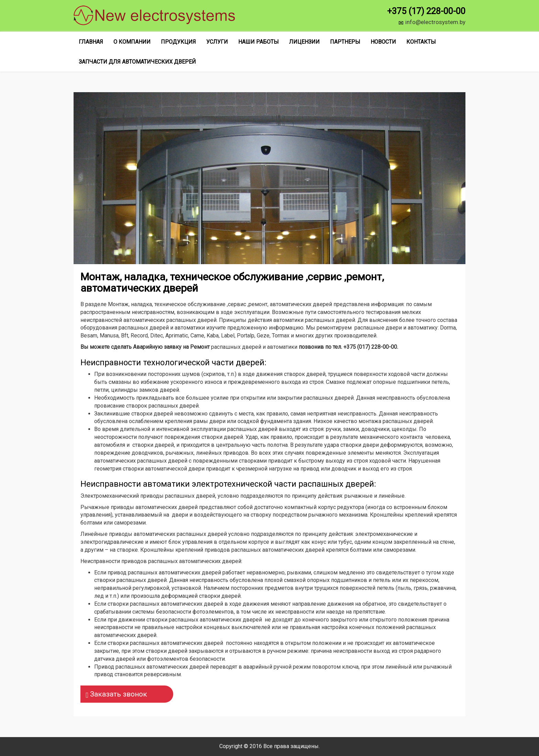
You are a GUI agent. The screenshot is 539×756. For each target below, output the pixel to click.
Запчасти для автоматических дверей (137, 62)
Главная (91, 42)
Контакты (421, 42)
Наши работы (258, 42)
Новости (383, 42)
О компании (132, 42)
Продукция (178, 42)
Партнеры (345, 42)
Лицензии (304, 42)
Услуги (217, 42)
